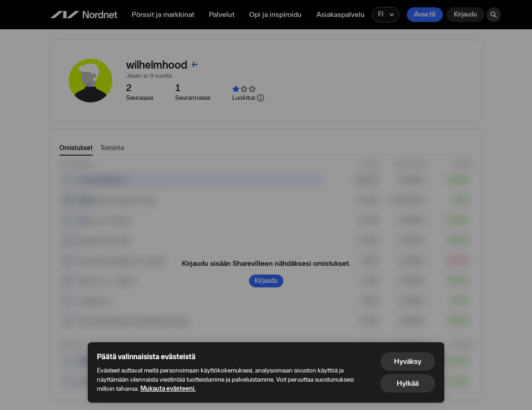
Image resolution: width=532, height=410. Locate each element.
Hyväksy (408, 361)
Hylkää (408, 383)
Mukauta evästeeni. (168, 389)
